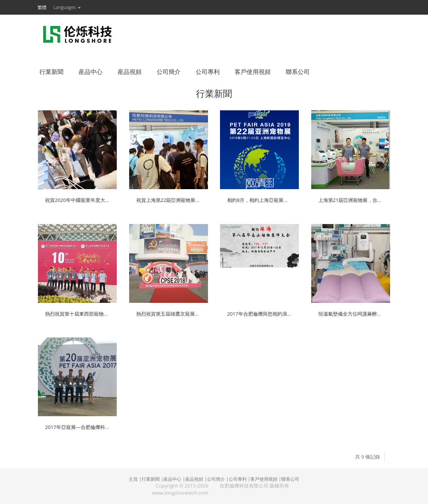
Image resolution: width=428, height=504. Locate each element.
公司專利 (238, 479)
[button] (53, 7)
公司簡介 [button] (169, 72)
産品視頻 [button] (130, 72)
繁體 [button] (42, 7)
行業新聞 (151, 479)
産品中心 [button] (90, 72)
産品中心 (172, 479)
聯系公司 (290, 479)
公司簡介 (216, 479)
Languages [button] (67, 7)
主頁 (133, 479)
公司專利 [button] (208, 72)
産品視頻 (194, 479)
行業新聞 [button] (51, 72)
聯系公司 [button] (298, 72)
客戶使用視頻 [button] (253, 72)
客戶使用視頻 (264, 479)
